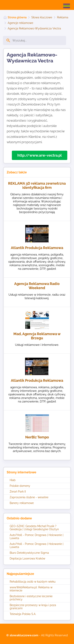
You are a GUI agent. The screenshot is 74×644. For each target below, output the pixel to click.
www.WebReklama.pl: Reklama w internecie (31, 589)
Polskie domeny (20, 486)
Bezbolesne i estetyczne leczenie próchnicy (31, 598)
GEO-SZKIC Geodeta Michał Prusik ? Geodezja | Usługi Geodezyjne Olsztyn (34, 528)
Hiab (13, 480)
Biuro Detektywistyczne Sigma (29, 553)
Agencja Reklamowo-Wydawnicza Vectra (34, 28)
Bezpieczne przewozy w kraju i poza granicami (33, 607)
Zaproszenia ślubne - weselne (29, 497)
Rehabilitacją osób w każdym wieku (33, 582)
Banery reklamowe (22, 503)
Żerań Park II (18, 492)
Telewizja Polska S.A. (23, 614)
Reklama (63, 17)
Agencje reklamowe (20, 23)
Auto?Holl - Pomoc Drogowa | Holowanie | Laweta (37, 537)
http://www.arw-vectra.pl (40, 155)
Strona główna (17, 17)
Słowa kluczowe (42, 17)
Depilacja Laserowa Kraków (27, 558)
